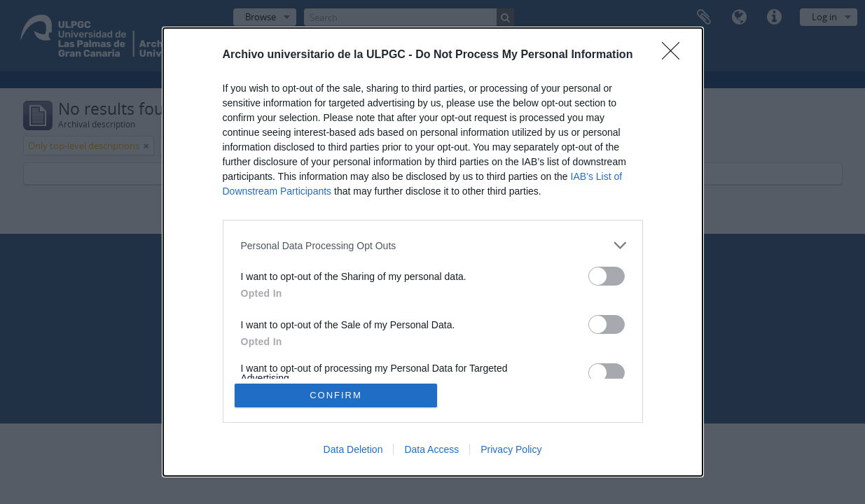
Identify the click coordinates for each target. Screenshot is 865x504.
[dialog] (433, 252)
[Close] (675, 55)
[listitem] (433, 245)
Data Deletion (353, 449)
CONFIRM (336, 395)
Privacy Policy (511, 449)
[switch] (607, 276)
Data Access (431, 449)
